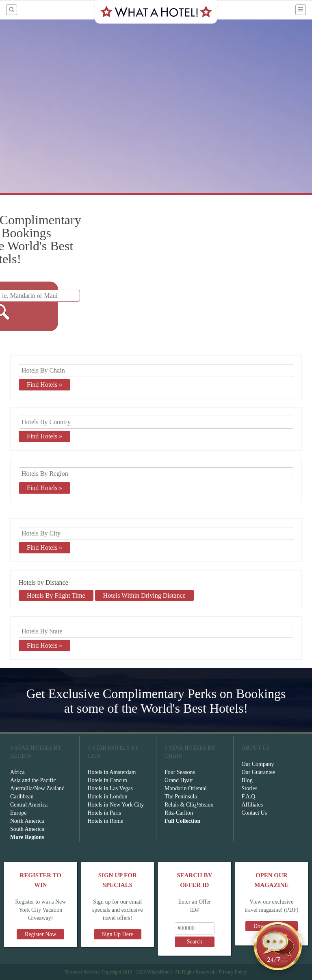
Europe (18, 813)
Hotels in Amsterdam (112, 772)
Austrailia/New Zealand (37, 788)
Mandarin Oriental (186, 788)
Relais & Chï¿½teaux (189, 805)
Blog (247, 780)
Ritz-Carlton (179, 813)
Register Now (40, 934)
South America (27, 829)
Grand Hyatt (179, 780)
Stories (250, 788)
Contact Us (255, 813)
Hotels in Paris (104, 813)
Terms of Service (81, 972)
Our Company (258, 764)
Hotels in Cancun (107, 780)
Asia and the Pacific (33, 780)
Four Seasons (180, 772)
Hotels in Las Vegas (110, 788)
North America (27, 821)
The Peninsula (181, 797)
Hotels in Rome (106, 821)
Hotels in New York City (116, 805)
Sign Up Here (118, 934)
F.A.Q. (249, 797)
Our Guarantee (259, 772)
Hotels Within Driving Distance (144, 595)
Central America (29, 805)
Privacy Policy (233, 972)
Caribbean (22, 797)
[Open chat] (278, 946)
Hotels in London (108, 797)
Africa (17, 772)
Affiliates (252, 805)
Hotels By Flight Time (56, 595)
